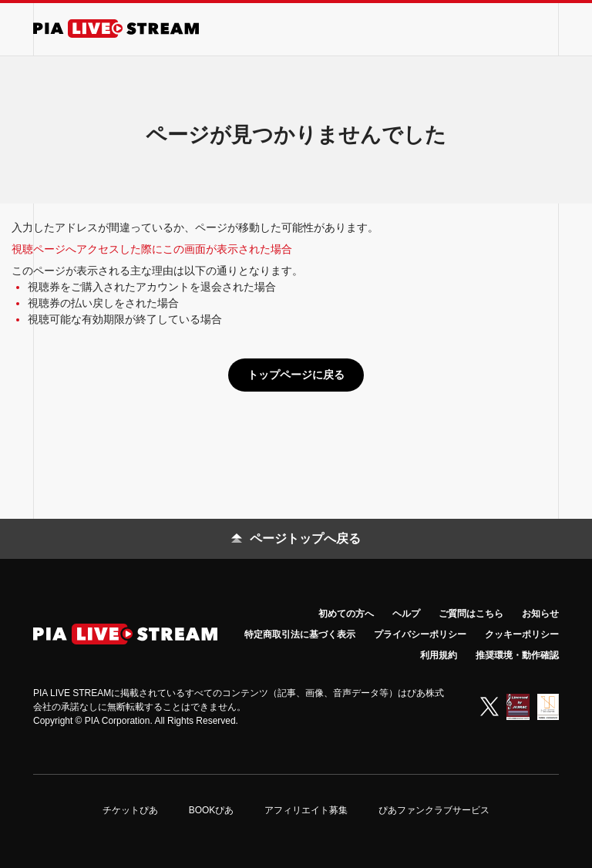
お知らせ (540, 614)
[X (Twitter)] (489, 707)
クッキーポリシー (522, 634)
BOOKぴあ (212, 810)
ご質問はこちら (471, 614)
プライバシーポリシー (420, 634)
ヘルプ (406, 614)
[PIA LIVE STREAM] (116, 29)
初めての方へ (346, 614)
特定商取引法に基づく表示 (300, 634)
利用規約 (439, 655)
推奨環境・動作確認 (517, 655)
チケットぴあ (130, 810)
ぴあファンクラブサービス (434, 810)
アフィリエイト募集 (306, 810)
